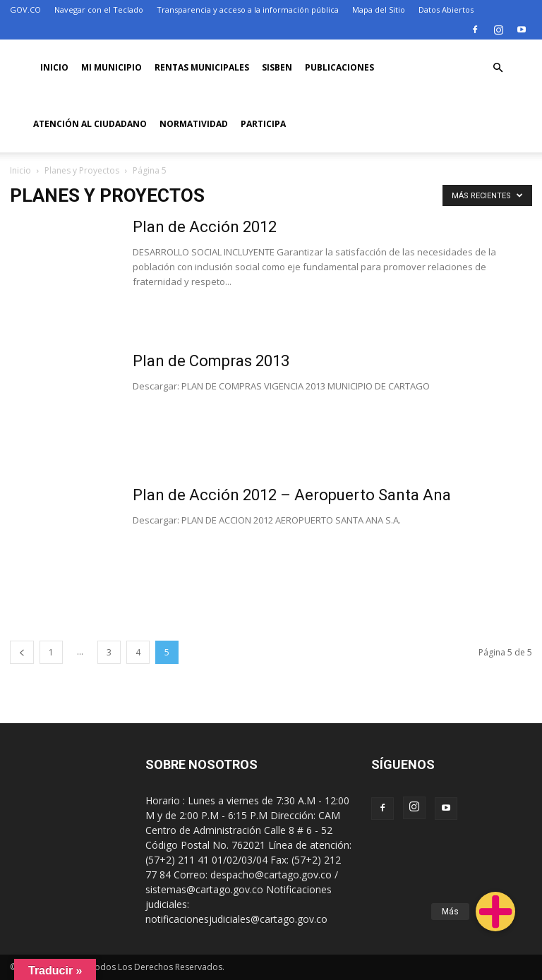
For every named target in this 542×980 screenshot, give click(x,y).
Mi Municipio (112, 67)
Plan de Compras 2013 (211, 361)
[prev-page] (22, 652)
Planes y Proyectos (82, 170)
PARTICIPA (263, 124)
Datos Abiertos (446, 10)
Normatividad (194, 124)
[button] (498, 68)
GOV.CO (25, 10)
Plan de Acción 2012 (205, 227)
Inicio (54, 67)
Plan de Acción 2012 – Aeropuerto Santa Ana (292, 495)
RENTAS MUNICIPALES (202, 67)
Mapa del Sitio (379, 10)
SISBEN (277, 67)
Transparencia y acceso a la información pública (248, 10)
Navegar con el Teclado (99, 10)
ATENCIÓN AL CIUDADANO (90, 124)
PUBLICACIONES (339, 67)
